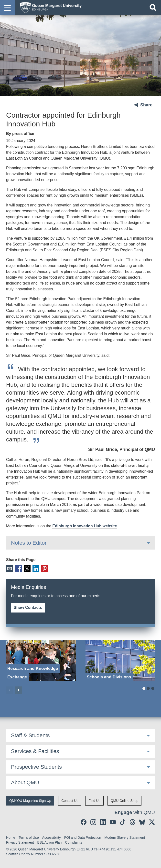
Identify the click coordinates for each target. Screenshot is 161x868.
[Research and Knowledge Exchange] (41, 660)
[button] (7, 8)
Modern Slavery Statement (125, 837)
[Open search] (153, 8)
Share (146, 105)
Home (11, 837)
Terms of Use (29, 837)
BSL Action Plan (50, 842)
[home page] (49, 7)
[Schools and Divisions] (120, 660)
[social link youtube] (113, 822)
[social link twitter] (152, 822)
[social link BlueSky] (142, 822)
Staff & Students (30, 735)
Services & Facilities (35, 751)
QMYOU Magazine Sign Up (30, 800)
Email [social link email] (9, 568)
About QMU (25, 782)
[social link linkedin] (103, 822)
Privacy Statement (20, 842)
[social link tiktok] (123, 822)
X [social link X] (27, 568)
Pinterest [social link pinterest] (44, 568)
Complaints (74, 842)
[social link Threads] (132, 822)
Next (19, 690)
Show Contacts (28, 607)
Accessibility (52, 837)
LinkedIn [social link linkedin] (35, 568)
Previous (10, 690)
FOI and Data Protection (83, 837)
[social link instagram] (93, 822)
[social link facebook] (84, 822)
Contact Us (70, 800)
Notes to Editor (29, 543)
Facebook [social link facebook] (18, 568)
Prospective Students (36, 767)
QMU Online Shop (125, 800)
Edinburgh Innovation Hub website (85, 526)
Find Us (94, 800)
